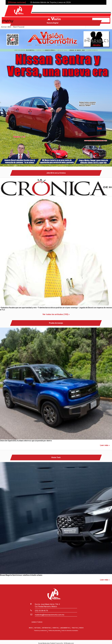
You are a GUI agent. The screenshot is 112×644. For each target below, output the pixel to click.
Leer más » (105, 445)
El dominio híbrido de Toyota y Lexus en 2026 (51, 2)
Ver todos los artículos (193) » (56, 314)
